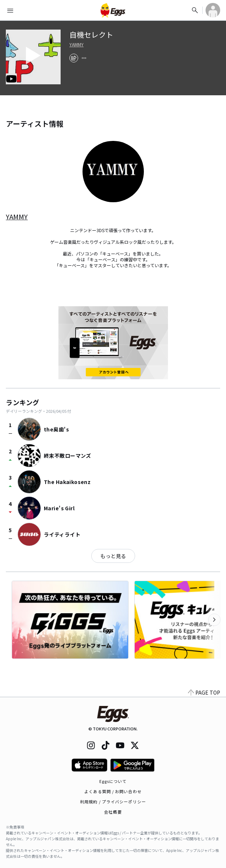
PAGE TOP (204, 692)
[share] (74, 58)
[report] (84, 58)
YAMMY (76, 45)
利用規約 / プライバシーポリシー (113, 802)
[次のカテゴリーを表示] (214, 620)
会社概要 (113, 812)
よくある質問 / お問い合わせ (113, 791)
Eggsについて (113, 781)
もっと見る (113, 556)
